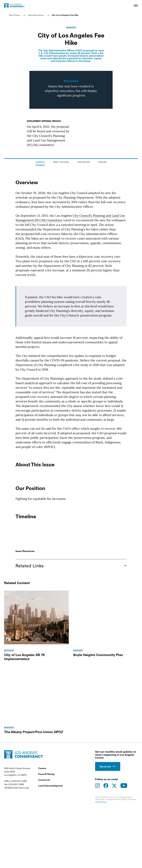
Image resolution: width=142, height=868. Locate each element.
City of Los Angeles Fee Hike (65, 15)
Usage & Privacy (101, 866)
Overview (40, 226)
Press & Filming (46, 838)
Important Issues (36, 15)
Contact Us (44, 844)
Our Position (84, 226)
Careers (42, 832)
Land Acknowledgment (51, 849)
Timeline (102, 226)
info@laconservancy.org (16, 851)
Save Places (14, 15)
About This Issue (61, 226)
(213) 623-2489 (19, 845)
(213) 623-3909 (16, 848)
